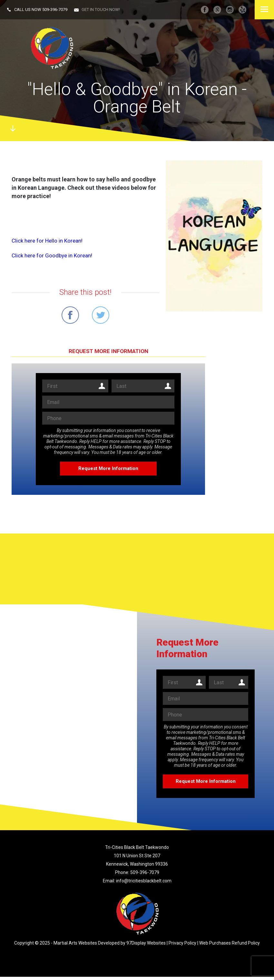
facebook (205, 10)
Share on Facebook (70, 315)
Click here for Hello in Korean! (47, 241)
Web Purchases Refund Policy (230, 943)
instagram (230, 10)
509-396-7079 (55, 10)
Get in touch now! (101, 10)
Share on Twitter (101, 315)
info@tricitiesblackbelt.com (144, 881)
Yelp (242, 10)
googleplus (217, 10)
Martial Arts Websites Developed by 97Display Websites (110, 943)
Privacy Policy (182, 943)
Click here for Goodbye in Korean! (52, 255)
